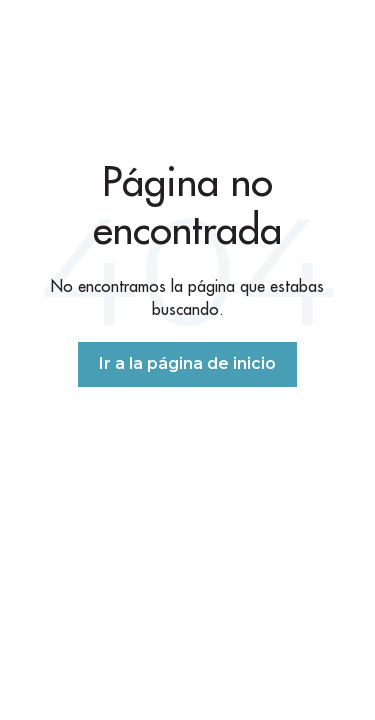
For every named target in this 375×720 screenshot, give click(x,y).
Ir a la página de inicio (187, 363)
